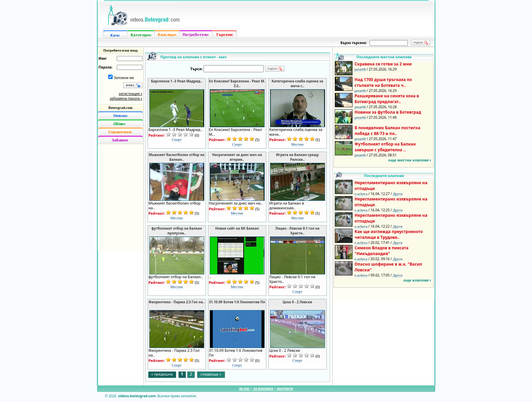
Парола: (106, 67)
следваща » (211, 374)
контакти (285, 388)
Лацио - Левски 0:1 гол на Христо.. (297, 231)
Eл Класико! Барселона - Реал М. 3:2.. (237, 83)
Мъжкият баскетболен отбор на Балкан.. (176, 157)
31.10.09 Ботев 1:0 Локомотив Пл (237, 302)
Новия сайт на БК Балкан (237, 228)
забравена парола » (126, 98)
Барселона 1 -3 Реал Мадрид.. (177, 81)
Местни (297, 144)
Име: (103, 58)
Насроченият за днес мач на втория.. (237, 157)
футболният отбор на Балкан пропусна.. (177, 231)
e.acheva (361, 194)
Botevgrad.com (120, 108)
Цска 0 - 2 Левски (297, 302)
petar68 (360, 69)
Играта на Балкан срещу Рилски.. (297, 157)
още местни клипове (408, 160)
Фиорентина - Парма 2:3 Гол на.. (177, 302)
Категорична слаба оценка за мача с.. (298, 83)
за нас (244, 388)
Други (397, 194)
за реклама (263, 388)
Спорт (177, 139)
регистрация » (130, 94)
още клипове (416, 280)
